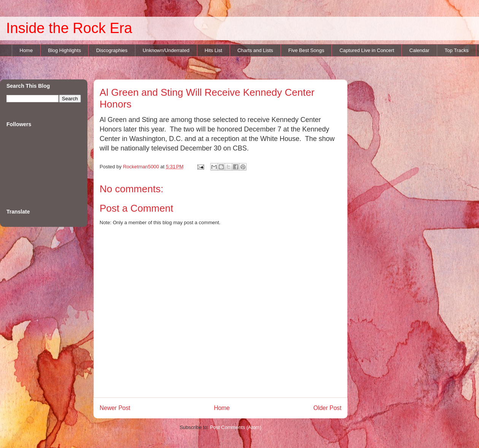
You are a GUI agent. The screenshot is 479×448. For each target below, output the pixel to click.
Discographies (112, 50)
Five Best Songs (306, 50)
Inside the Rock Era (69, 28)
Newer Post (115, 408)
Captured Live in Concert (367, 50)
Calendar (420, 50)
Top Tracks (457, 50)
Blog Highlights (64, 50)
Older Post (327, 408)
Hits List (213, 50)
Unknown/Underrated (166, 50)
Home (26, 50)
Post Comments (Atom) (236, 427)
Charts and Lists (255, 50)
